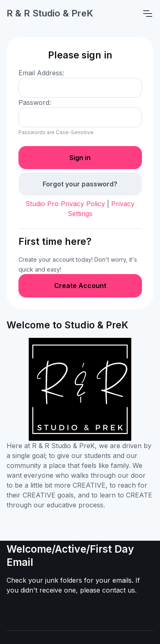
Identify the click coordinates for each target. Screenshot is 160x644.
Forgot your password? (80, 184)
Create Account (80, 286)
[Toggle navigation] (147, 14)
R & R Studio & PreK (50, 13)
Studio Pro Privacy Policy (65, 204)
